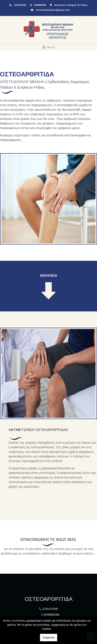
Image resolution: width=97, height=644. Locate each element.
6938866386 (40, 5)
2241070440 (20, 5)
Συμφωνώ (49, 637)
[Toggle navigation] (49, 47)
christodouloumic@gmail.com (52, 10)
